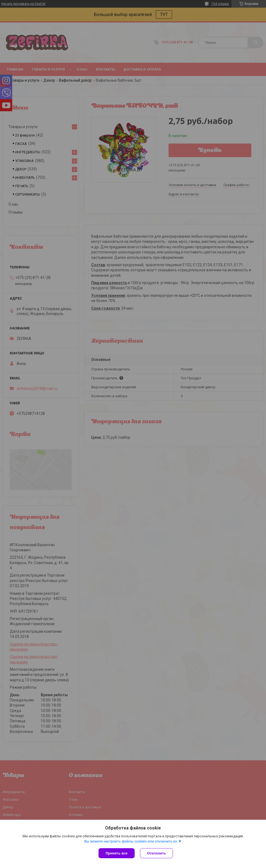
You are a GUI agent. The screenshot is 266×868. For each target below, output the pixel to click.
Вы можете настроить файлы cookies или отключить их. (131, 841)
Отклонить (156, 853)
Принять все (117, 853)
